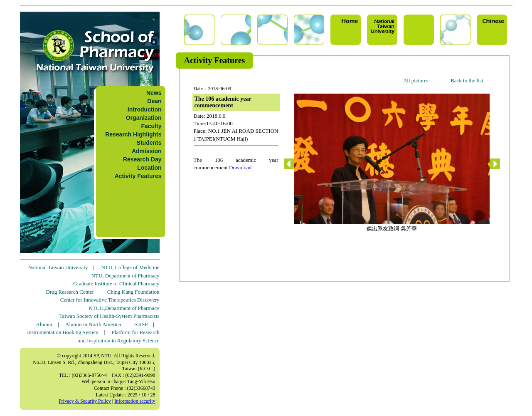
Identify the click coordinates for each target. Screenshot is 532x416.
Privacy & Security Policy (85, 401)
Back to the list (467, 80)
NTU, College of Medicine (130, 267)
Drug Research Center (70, 292)
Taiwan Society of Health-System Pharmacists (110, 316)
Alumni (44, 324)
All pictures (416, 80)
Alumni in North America (93, 324)
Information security (135, 401)
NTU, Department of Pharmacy (126, 276)
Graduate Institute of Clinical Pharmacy (116, 284)
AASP (141, 324)
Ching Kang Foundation (133, 292)
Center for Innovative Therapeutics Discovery (110, 300)
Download (240, 167)
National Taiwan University (58, 267)
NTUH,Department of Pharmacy (124, 308)
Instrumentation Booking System (63, 332)
